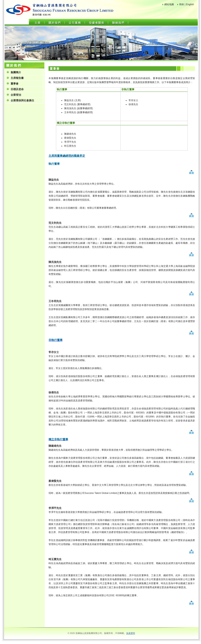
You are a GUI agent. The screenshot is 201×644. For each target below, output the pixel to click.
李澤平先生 (70, 142)
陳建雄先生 (70, 134)
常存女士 (133, 100)
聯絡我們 (118, 22)
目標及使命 (17, 89)
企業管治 (16, 95)
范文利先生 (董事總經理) (77, 104)
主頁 (37, 22)
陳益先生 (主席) (73, 100)
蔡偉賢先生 (70, 138)
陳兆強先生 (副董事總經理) (79, 108)
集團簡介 (16, 72)
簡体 (182, 4)
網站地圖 (169, 4)
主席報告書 (17, 78)
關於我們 (54, 22)
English (190, 4)
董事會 (15, 84)
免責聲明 (131, 633)
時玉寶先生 (70, 146)
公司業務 (75, 22)
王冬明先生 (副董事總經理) (79, 112)
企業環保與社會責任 (22, 100)
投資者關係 (96, 22)
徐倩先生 (133, 104)
